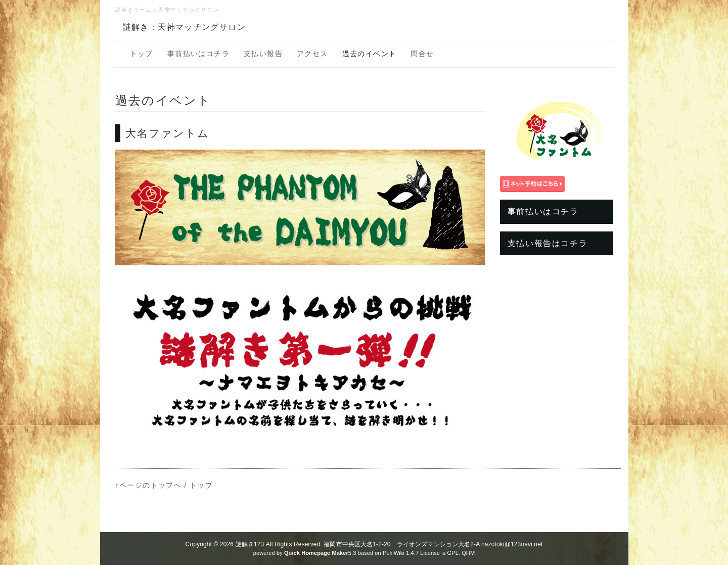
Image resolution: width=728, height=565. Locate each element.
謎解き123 (250, 544)
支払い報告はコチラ (548, 243)
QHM (468, 553)
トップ (142, 54)
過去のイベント (370, 54)
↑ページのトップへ (149, 485)
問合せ (422, 54)
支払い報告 (263, 54)
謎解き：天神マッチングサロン (185, 27)
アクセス (312, 54)
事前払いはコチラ (198, 54)
